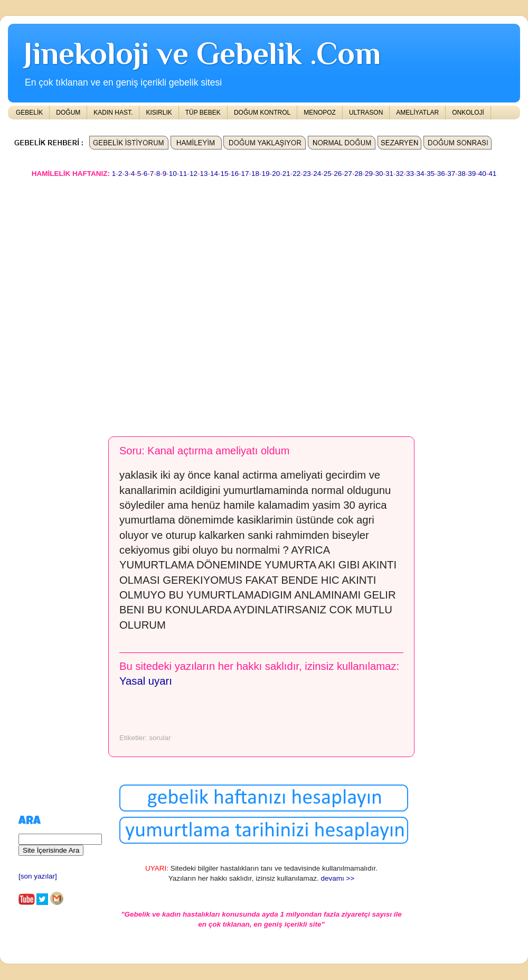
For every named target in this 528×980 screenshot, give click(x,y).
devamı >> (337, 878)
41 (492, 174)
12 (194, 174)
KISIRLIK (159, 113)
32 (400, 174)
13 (204, 174)
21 (286, 174)
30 (379, 174)
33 (410, 174)
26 (338, 174)
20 (276, 174)
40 (482, 174)
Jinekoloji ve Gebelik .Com (202, 53)
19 (266, 174)
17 (245, 174)
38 (462, 174)
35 (431, 174)
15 (224, 174)
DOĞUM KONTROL (262, 113)
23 (307, 174)
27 (348, 174)
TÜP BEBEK (203, 113)
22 (296, 174)
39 (472, 174)
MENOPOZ (320, 113)
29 (369, 174)
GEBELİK (29, 113)
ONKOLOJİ (468, 113)
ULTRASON (366, 113)
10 (173, 174)
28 (358, 174)
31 (389, 174)
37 (451, 174)
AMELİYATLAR (417, 113)
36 (441, 174)
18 (255, 174)
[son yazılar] (38, 876)
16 (235, 174)
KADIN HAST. (113, 113)
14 (214, 174)
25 (328, 174)
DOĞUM (68, 113)
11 (183, 174)
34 (421, 174)
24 (317, 174)
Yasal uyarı (146, 681)
